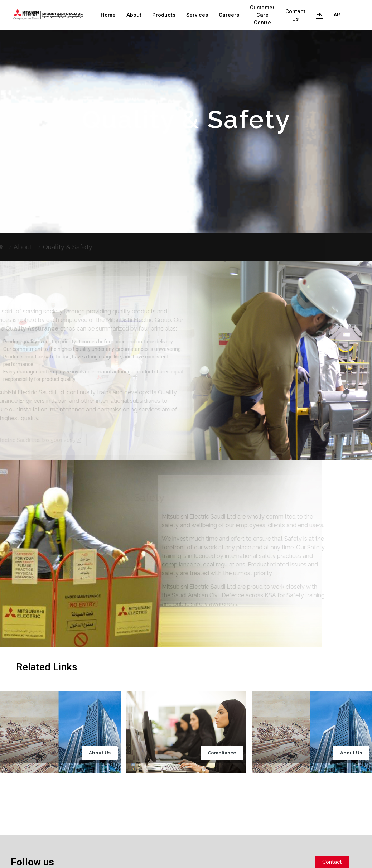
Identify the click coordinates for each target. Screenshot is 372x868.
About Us (100, 753)
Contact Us (295, 15)
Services (197, 15)
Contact (332, 862)
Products (164, 15)
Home (108, 15)
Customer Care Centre (262, 15)
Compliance (222, 753)
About (134, 15)
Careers (229, 15)
